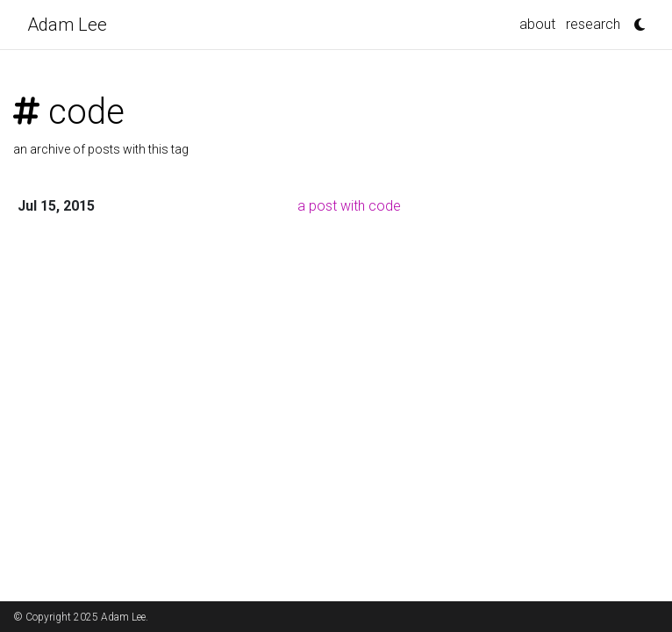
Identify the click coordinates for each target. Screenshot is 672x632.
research (593, 24)
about (537, 24)
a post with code (349, 206)
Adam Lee (67, 25)
